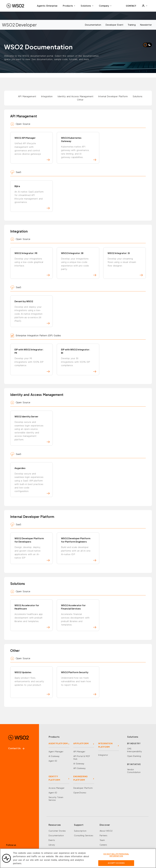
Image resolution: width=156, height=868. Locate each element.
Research (53, 834)
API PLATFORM (81, 724)
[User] (145, 6)
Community (105, 834)
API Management (27, 96)
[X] (14, 833)
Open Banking (134, 736)
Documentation (93, 25)
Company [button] (105, 6)
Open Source (55, 830)
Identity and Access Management (75, 96)
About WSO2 (106, 811)
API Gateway (79, 748)
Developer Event (114, 25)
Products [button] (69, 6)
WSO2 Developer (18, 25)
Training (132, 25)
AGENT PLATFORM (58, 724)
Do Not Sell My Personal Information (116, 857)
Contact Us (16, 729)
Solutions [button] (87, 6)
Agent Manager (56, 732)
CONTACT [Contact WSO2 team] (131, 6)
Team (102, 820)
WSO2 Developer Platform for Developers (32, 535)
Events (52, 820)
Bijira (32, 195)
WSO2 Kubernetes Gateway (79, 149)
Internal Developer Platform (113, 96)
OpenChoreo (80, 773)
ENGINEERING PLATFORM (81, 758)
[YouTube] (27, 833)
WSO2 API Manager (32, 149)
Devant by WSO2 (32, 306)
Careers (103, 825)
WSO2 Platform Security (79, 665)
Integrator (103, 735)
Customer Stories (57, 811)
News (102, 830)
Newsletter (146, 25)
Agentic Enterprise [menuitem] (47, 6)
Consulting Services (84, 816)
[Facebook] (8, 833)
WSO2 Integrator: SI (125, 260)
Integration (47, 96)
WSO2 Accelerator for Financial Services (79, 600)
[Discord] (33, 833)
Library (52, 825)
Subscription (80, 811)
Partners (104, 816)
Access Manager (57, 768)
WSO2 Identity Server (32, 419)
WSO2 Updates (32, 665)
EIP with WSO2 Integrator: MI (32, 352)
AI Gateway (54, 736)
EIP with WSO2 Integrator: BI (79, 352)
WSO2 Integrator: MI (32, 260)
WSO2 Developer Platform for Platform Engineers (79, 535)
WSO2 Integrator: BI (79, 260)
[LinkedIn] (21, 833)
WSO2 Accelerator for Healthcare (32, 600)
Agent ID (53, 741)
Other (80, 100)
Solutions (137, 96)
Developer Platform (83, 768)
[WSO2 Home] (15, 6)
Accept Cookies (116, 865)
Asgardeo (32, 469)
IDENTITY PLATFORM (54, 758)
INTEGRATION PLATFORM (105, 725)
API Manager (79, 732)
